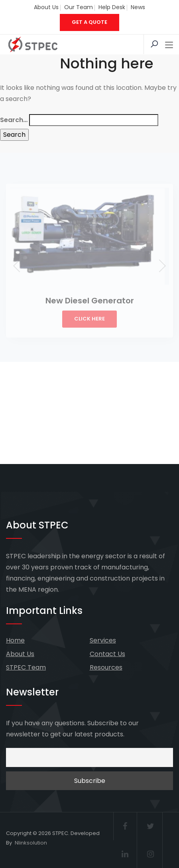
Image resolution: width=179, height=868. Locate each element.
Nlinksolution (31, 843)
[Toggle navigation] (169, 45)
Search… (14, 120)
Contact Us (107, 654)
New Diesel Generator (90, 301)
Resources (106, 667)
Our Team (79, 7)
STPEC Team (26, 667)
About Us (46, 7)
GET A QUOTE (89, 22)
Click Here (89, 319)
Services (103, 640)
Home (15, 640)
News (138, 7)
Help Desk (112, 7)
